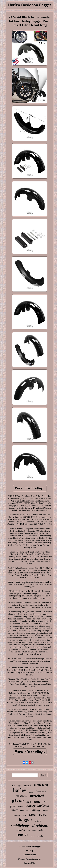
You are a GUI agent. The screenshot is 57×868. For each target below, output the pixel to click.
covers (21, 806)
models (40, 836)
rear (45, 801)
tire (29, 831)
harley (20, 790)
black (37, 802)
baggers (41, 791)
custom (21, 796)
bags (25, 815)
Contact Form (30, 855)
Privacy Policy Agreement (30, 859)
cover (33, 836)
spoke (41, 830)
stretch (28, 785)
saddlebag (35, 810)
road (43, 814)
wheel (33, 815)
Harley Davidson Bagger (30, 846)
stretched (37, 796)
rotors (38, 821)
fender (22, 834)
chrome (45, 811)
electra (31, 792)
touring (41, 784)
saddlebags (20, 826)
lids (13, 786)
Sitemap (30, 851)
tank (34, 830)
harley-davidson (38, 806)
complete (24, 810)
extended (21, 830)
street (14, 810)
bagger (26, 820)
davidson (40, 825)
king (29, 802)
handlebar (17, 815)
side (20, 786)
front (13, 806)
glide (18, 801)
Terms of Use (30, 863)
